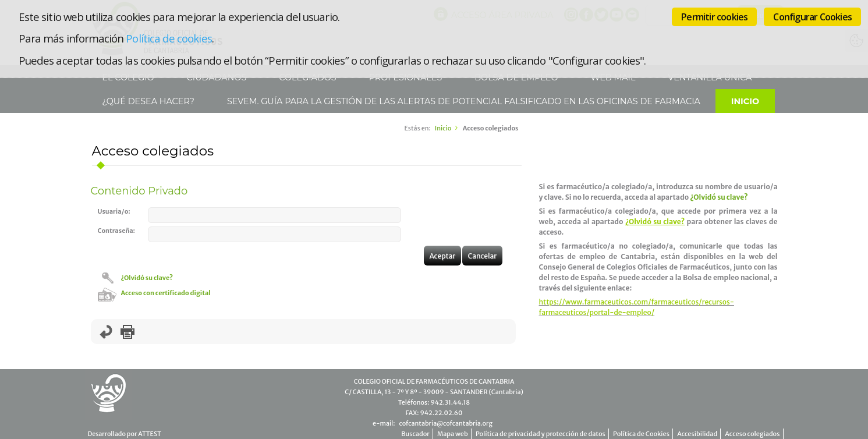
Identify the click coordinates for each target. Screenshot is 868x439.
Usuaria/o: (114, 211)
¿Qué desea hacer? (147, 101)
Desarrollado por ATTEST (125, 434)
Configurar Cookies (812, 17)
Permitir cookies (714, 17)
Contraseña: (117, 231)
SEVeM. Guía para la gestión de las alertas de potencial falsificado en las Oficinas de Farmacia (463, 101)
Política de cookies (169, 38)
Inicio (745, 101)
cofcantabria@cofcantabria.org (445, 423)
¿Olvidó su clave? (147, 278)
